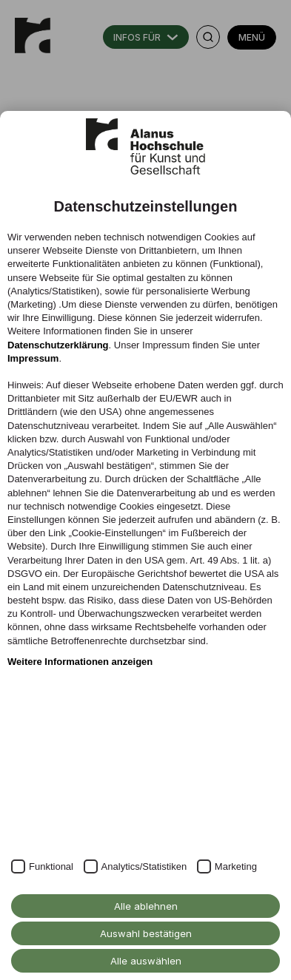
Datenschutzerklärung (58, 345)
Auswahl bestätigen (146, 933)
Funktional (51, 866)
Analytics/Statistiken (144, 866)
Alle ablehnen (146, 906)
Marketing (236, 866)
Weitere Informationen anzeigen (80, 662)
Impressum (33, 358)
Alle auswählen (146, 961)
